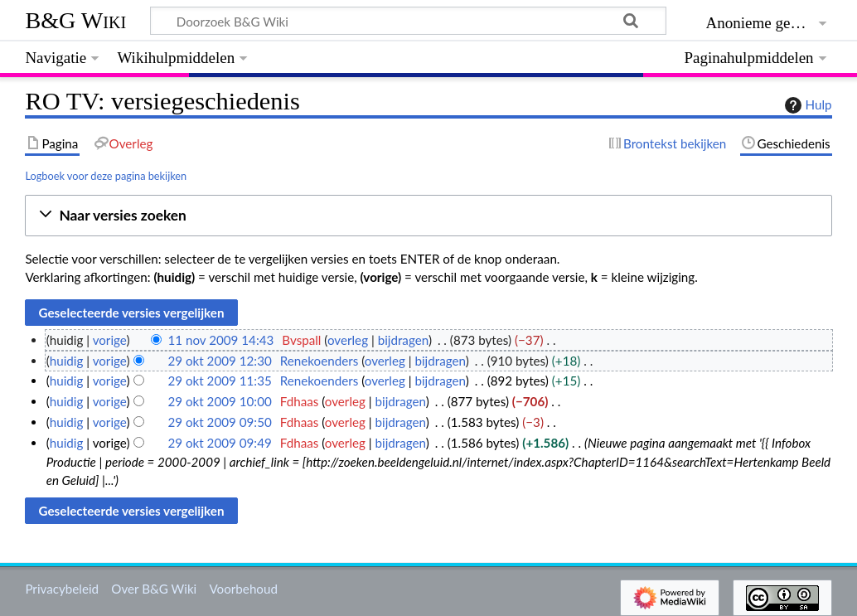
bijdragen (403, 340)
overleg (348, 340)
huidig (67, 361)
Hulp (806, 105)
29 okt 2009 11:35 (219, 381)
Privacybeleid (62, 589)
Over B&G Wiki (154, 589)
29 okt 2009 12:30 (219, 361)
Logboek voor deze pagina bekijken (106, 176)
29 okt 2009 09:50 (219, 422)
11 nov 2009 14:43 (220, 340)
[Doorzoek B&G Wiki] (408, 21)
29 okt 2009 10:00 (219, 401)
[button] (428, 216)
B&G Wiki (75, 20)
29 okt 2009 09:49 (219, 443)
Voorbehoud (243, 589)
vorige (110, 340)
